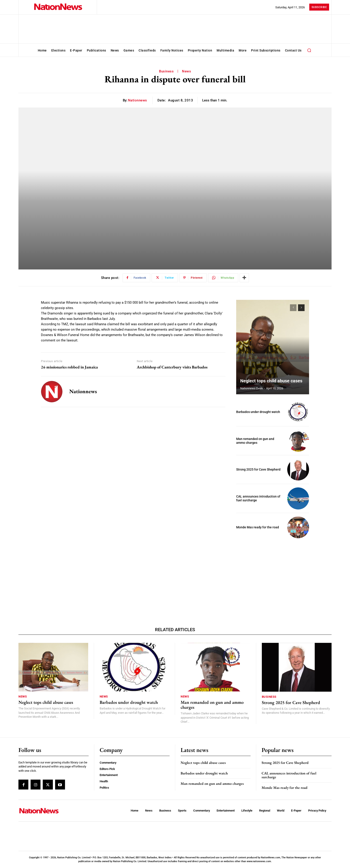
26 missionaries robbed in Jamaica (69, 367)
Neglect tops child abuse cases (271, 381)
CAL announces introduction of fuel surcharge (289, 775)
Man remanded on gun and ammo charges (255, 441)
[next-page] (301, 308)
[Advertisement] (273, 573)
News (186, 71)
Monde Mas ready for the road (258, 527)
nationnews (138, 100)
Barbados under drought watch (258, 412)
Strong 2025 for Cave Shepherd (258, 469)
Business (166, 71)
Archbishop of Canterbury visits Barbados (172, 367)
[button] (309, 50)
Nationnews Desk (252, 388)
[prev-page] (293, 308)
